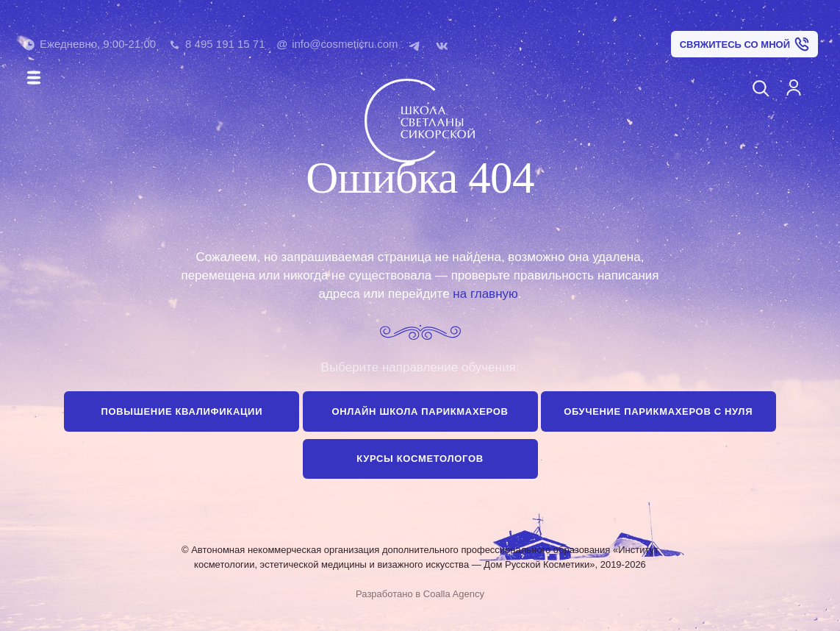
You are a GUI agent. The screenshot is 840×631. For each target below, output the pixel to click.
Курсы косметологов (420, 459)
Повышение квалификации (182, 411)
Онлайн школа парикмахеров (420, 411)
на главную (485, 294)
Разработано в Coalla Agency (420, 594)
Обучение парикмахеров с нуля (658, 411)
